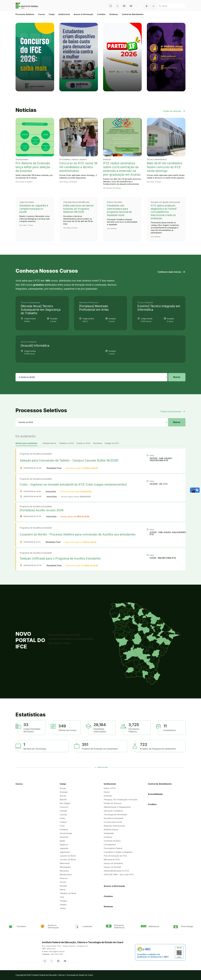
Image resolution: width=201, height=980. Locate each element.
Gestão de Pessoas (113, 803)
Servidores (98, 443)
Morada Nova (66, 875)
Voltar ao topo (103, 767)
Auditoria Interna (111, 830)
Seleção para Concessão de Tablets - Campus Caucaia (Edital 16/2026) (69, 460)
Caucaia (63, 815)
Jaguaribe (64, 848)
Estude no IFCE (83, 443)
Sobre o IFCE (110, 788)
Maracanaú (65, 863)
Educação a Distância (113, 811)
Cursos (42, 14)
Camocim (64, 807)
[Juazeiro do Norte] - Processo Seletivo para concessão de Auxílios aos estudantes (78, 534)
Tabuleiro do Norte (68, 893)
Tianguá (63, 901)
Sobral (62, 890)
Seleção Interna (49, 443)
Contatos (101, 14)
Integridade (109, 833)
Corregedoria (110, 845)
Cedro (62, 818)
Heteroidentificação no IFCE (116, 871)
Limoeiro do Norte (68, 860)
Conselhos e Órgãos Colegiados (118, 852)
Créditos (152, 804)
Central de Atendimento (133, 14)
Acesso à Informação (83, 14)
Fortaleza (64, 830)
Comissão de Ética (112, 841)
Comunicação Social (113, 822)
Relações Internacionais (114, 826)
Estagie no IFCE (112, 443)
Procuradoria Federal (113, 848)
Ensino (107, 792)
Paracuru (64, 878)
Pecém (63, 882)
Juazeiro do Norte (68, 856)
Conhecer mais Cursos (172, 272)
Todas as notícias (174, 111)
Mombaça (64, 871)
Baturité (63, 800)
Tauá (62, 897)
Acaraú (63, 788)
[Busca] (171, 6)
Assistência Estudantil (113, 818)
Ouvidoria (108, 837)
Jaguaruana (65, 852)
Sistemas (114, 14)
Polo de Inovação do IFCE (115, 856)
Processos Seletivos (25, 14)
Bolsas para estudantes (26, 443)
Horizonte (64, 837)
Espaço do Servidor (112, 867)
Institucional (64, 14)
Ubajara (63, 905)
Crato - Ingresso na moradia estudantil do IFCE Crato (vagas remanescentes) (73, 484)
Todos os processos (173, 411)
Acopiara (64, 792)
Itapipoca (64, 845)
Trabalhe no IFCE (66, 443)
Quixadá (63, 886)
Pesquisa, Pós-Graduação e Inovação (121, 800)
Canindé (63, 811)
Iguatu (62, 841)
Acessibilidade (155, 794)
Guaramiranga (66, 833)
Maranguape (65, 867)
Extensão (108, 796)
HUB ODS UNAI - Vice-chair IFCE (119, 875)
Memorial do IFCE (112, 860)
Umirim (63, 908)
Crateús (63, 822)
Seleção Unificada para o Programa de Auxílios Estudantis (60, 558)
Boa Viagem (65, 803)
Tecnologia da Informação (115, 815)
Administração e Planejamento (117, 807)
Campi (52, 14)
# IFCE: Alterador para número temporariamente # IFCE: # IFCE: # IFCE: (91, 422)
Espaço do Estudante (113, 863)
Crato (62, 826)
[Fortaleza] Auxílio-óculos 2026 (42, 510)
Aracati (63, 796)
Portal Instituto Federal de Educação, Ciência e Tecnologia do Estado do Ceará (27, 6)
